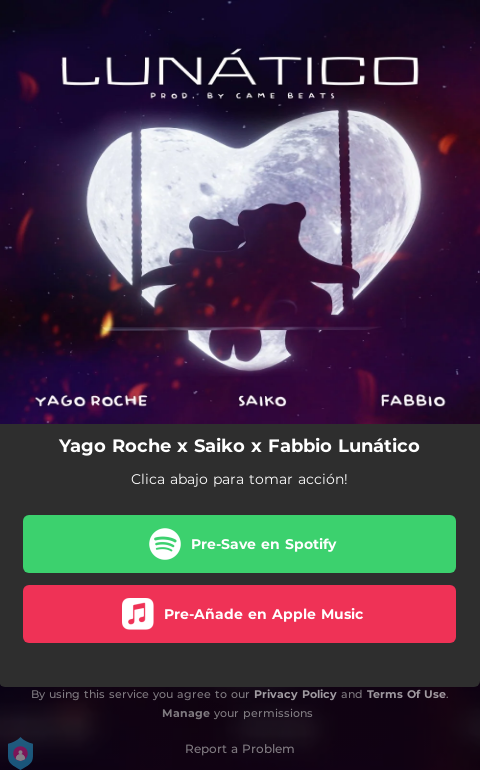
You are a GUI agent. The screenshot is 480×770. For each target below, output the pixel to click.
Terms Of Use (406, 694)
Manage (186, 713)
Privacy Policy (295, 694)
